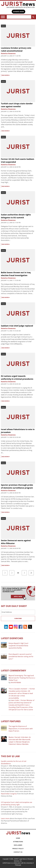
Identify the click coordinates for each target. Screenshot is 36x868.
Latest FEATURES (11, 721)
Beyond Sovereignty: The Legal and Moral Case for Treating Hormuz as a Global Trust (22, 678)
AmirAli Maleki (16, 682)
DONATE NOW (18, 12)
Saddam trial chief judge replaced (17, 326)
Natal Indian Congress (9, 794)
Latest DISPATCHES (12, 638)
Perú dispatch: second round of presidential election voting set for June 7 (21, 657)
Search (33, 17)
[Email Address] (18, 612)
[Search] (19, 17)
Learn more (5, 818)
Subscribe (18, 618)
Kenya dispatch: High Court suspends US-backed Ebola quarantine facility (18, 646)
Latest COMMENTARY (14, 670)
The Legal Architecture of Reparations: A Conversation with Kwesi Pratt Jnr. (21, 729)
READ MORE (6, 75)
